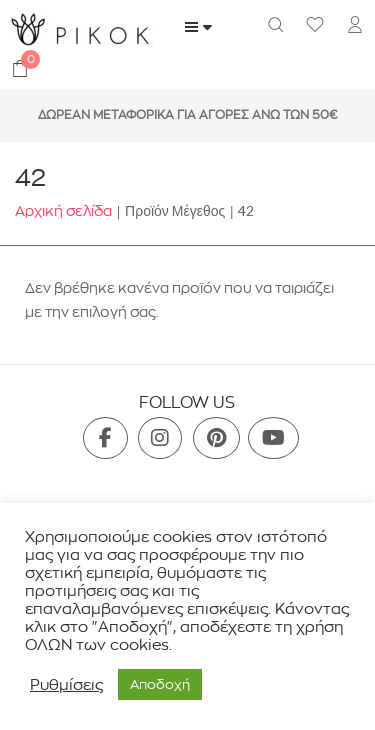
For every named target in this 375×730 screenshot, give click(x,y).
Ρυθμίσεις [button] (66, 685)
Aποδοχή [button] (160, 684)
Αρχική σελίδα (63, 211)
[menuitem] (355, 27)
